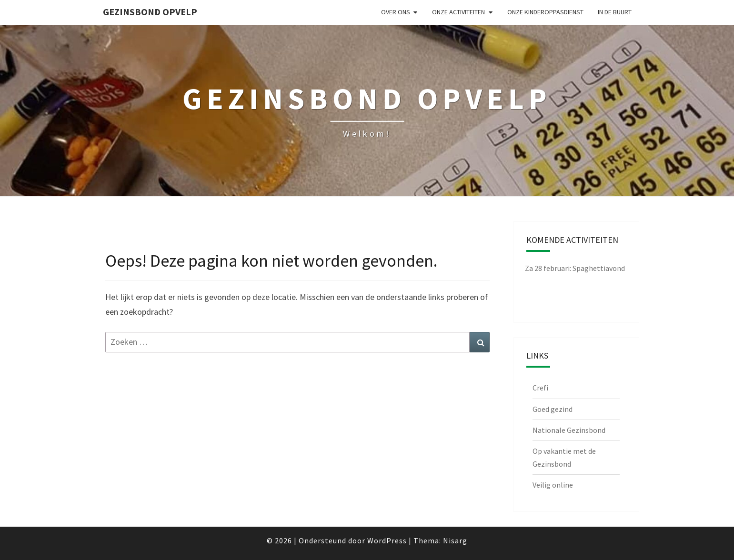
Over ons (396, 12)
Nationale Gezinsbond (569, 430)
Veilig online (553, 485)
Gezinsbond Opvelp (150, 12)
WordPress (387, 540)
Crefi (540, 388)
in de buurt (615, 12)
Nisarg (455, 540)
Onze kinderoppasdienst (545, 12)
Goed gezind (553, 409)
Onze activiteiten (458, 12)
